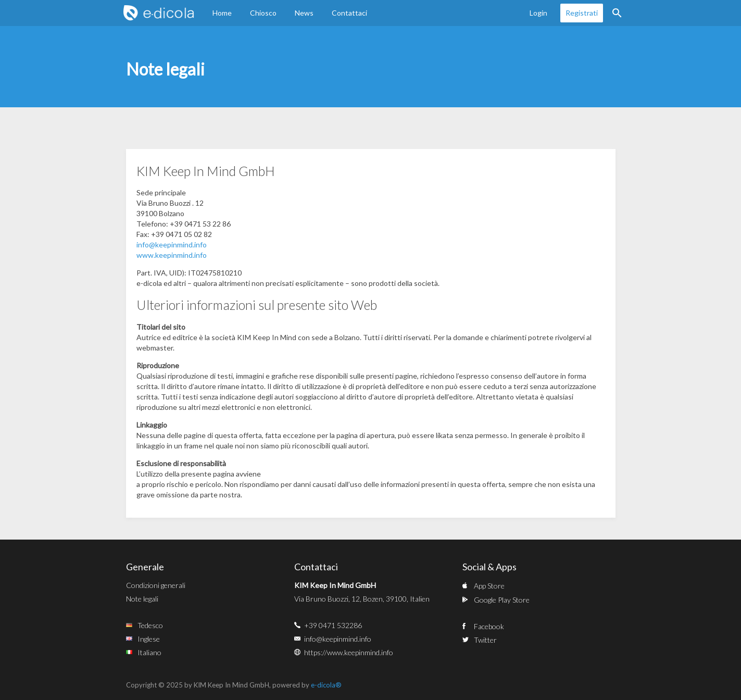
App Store (489, 586)
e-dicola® (326, 685)
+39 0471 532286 (333, 625)
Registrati (582, 13)
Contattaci (349, 13)
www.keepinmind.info (172, 255)
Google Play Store (502, 600)
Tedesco (150, 625)
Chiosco (263, 13)
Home (222, 13)
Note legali (142, 599)
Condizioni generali (156, 585)
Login (538, 13)
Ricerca (617, 13)
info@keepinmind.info (172, 245)
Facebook (489, 626)
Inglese (149, 639)
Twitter (485, 640)
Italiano (149, 652)
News (304, 13)
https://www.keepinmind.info (349, 652)
